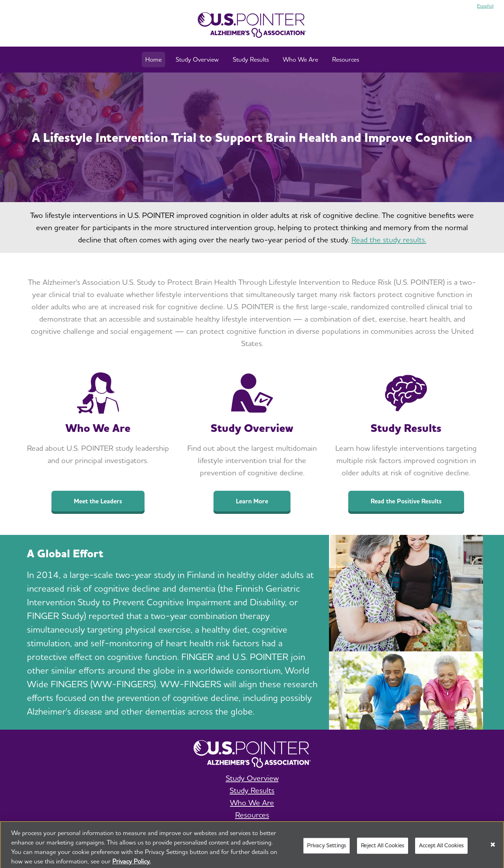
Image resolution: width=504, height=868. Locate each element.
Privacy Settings (327, 849)
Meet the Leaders (98, 501)
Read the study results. (389, 240)
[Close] (493, 848)
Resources (346, 59)
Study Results (251, 59)
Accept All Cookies (441, 849)
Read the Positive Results (406, 501)
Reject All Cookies (383, 849)
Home (153, 59)
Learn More (252, 501)
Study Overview (197, 59)
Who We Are (300, 59)
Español (485, 6)
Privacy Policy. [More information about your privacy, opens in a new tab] (131, 864)
